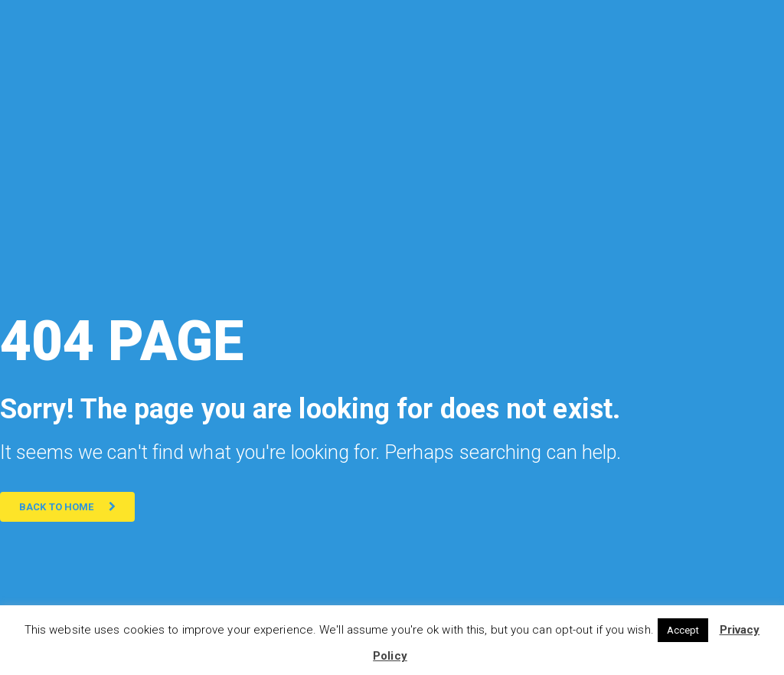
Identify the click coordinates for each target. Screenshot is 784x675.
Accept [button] (683, 630)
